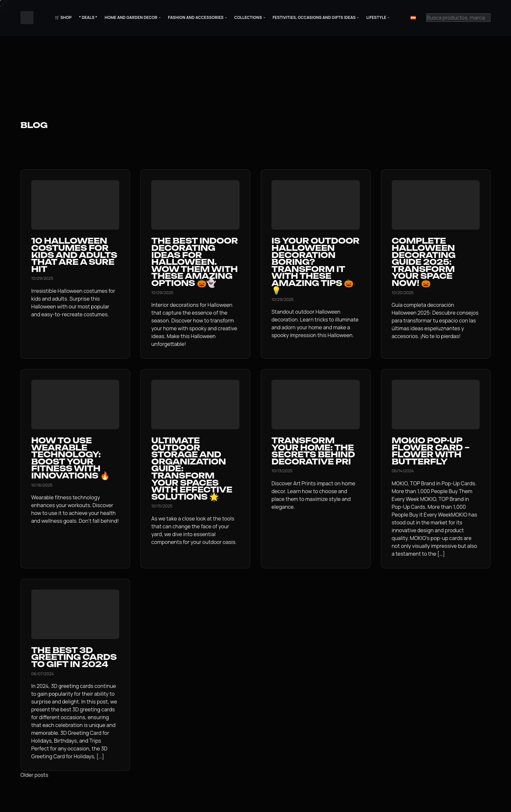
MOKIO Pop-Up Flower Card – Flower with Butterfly (431, 451)
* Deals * (88, 17)
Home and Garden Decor (131, 17)
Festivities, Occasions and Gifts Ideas (314, 17)
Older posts (34, 775)
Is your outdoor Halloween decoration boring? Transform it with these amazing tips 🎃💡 (315, 265)
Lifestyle (376, 17)
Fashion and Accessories (196, 17)
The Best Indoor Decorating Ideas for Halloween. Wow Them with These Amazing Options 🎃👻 (194, 262)
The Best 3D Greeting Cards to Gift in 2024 (74, 657)
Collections (248, 17)
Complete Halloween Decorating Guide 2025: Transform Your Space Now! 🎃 (424, 262)
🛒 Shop (63, 17)
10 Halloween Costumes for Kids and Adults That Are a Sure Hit (74, 255)
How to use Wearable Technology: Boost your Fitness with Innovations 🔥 (71, 458)
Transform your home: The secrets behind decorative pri (313, 451)
